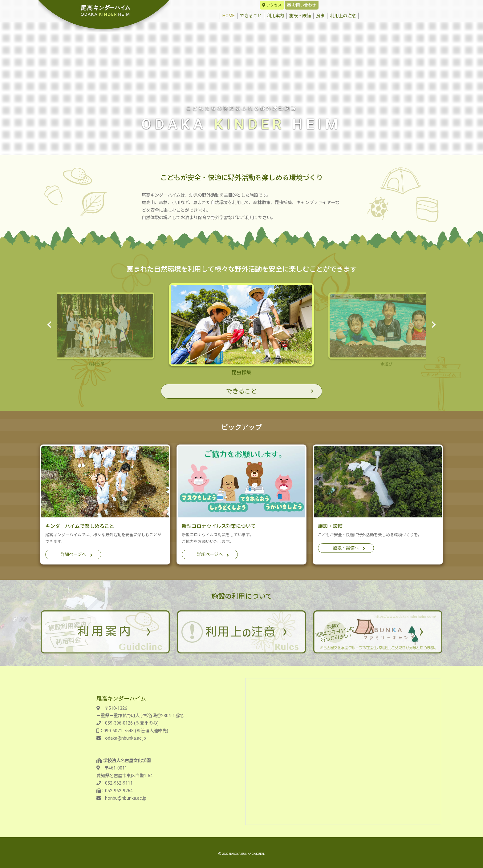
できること (251, 16)
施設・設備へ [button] (346, 548)
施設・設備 (300, 16)
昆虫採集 (241, 329)
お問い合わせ (302, 5)
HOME (230, 16)
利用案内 (275, 16)
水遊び (386, 329)
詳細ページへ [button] (73, 554)
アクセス (272, 5)
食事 (320, 16)
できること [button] (241, 391)
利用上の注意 (343, 16)
